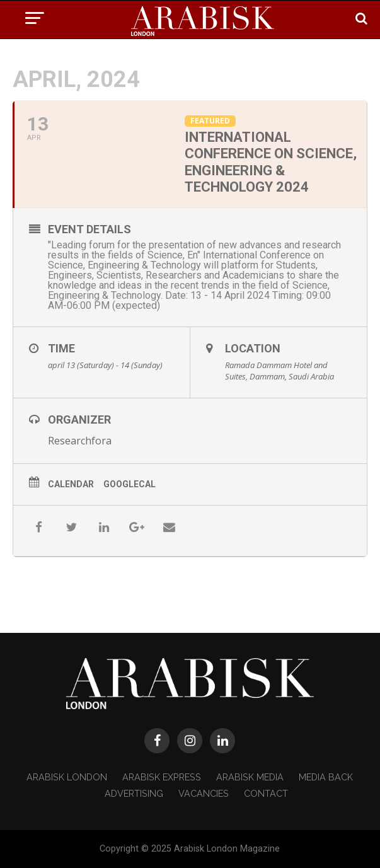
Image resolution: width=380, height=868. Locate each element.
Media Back (326, 777)
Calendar (71, 484)
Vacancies (204, 793)
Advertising (134, 793)
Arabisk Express (162, 777)
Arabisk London (67, 777)
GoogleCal (130, 484)
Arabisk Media (250, 777)
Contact (266, 793)
